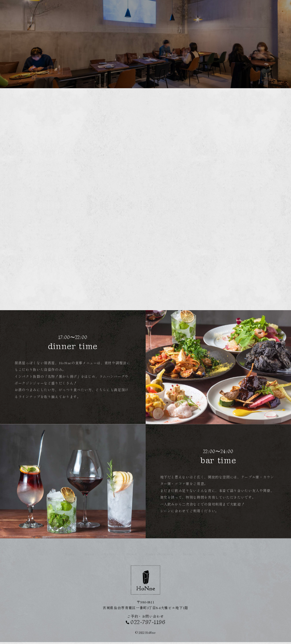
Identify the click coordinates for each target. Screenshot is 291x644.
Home (113, 12)
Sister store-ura (200, 12)
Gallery (153, 12)
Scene (228, 12)
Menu (132, 12)
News (173, 12)
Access (247, 12)
